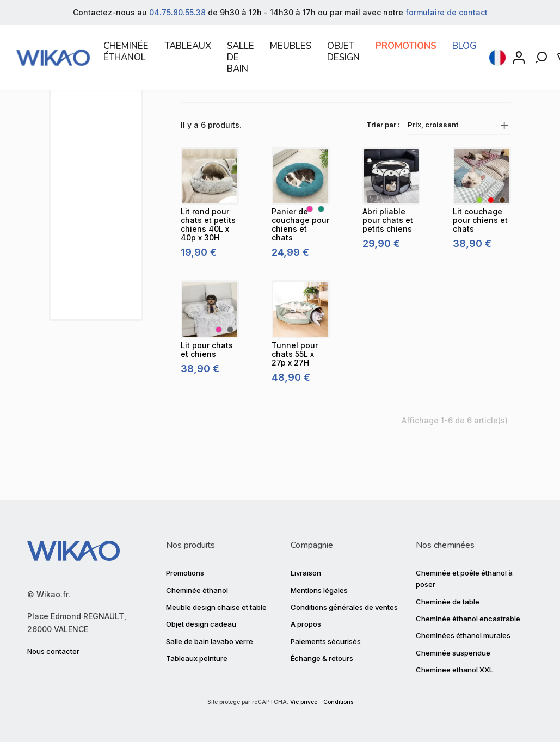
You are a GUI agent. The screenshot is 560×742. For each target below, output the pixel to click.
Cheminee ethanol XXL (454, 670)
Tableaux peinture (197, 658)
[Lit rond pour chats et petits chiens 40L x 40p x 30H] (210, 216)
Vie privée (304, 702)
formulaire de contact (447, 12)
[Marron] (502, 241)
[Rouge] (491, 241)
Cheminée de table (448, 601)
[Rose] (310, 250)
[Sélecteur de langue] (497, 62)
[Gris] (230, 370)
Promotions (185, 573)
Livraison (306, 573)
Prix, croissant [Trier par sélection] (459, 165)
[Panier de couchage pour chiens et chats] (301, 216)
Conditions (338, 702)
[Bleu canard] (321, 250)
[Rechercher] (542, 62)
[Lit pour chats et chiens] (210, 350)
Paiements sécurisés (326, 641)
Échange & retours (322, 658)
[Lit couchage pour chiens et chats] (482, 216)
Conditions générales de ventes (344, 607)
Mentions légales (319, 590)
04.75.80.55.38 (177, 12)
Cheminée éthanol (197, 590)
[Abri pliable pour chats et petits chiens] (392, 216)
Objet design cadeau (201, 624)
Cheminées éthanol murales (463, 635)
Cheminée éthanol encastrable (468, 619)
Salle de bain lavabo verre (210, 641)
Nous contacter (53, 651)
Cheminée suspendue (453, 653)
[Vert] (479, 241)
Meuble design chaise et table (216, 607)
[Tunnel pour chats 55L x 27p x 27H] (301, 350)
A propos (306, 624)
